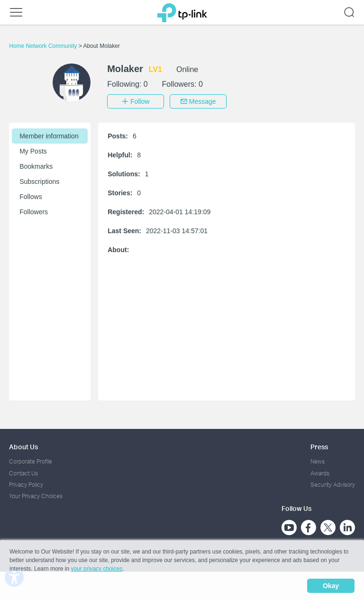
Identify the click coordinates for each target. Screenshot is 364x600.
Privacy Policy (26, 485)
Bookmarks (36, 166)
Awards (320, 473)
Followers (34, 212)
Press (319, 447)
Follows (31, 197)
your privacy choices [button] (96, 569)
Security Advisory (333, 485)
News (318, 461)
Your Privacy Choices (36, 496)
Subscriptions (39, 182)
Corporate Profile (31, 461)
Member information (49, 136)
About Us (23, 447)
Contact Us (23, 473)
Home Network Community (44, 46)
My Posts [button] (33, 151)
